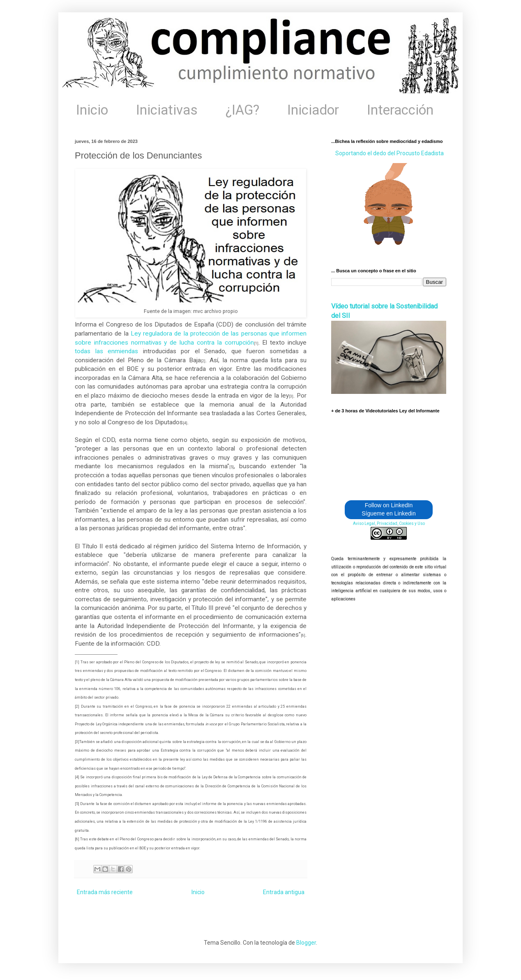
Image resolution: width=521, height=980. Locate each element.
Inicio (92, 110)
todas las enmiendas (106, 351)
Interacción (400, 110)
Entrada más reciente (105, 892)
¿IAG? (242, 110)
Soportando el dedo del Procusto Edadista (390, 153)
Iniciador (313, 110)
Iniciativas (167, 110)
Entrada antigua (284, 892)
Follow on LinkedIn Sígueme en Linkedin (389, 509)
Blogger (306, 943)
